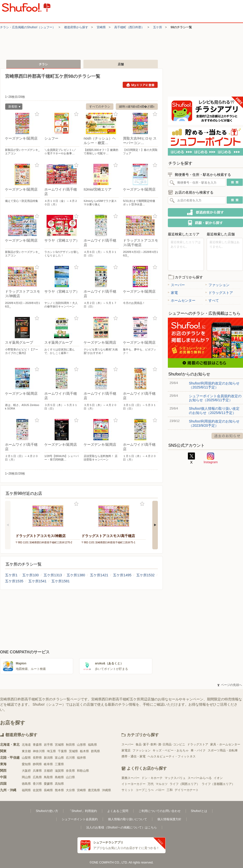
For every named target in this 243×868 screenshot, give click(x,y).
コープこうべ (145, 790)
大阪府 (26, 771)
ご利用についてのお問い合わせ (160, 811)
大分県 (70, 790)
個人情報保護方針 (169, 819)
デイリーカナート (187, 790)
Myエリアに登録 (140, 85)
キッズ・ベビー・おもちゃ (171, 750)
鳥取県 (48, 777)
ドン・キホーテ (152, 778)
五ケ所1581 (60, 581)
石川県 (70, 758)
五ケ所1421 (99, 575)
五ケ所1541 (37, 581)
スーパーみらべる (200, 778)
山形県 (81, 745)
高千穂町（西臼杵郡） (129, 27)
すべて (212, 300)
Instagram (211, 458)
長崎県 (48, 790)
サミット (128, 790)
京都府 (48, 771)
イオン (218, 778)
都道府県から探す (76, 27)
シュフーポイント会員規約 (80, 819)
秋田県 (70, 745)
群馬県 (95, 751)
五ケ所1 (11, 575)
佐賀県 (37, 790)
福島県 (92, 745)
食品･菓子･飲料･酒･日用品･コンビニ (160, 744)
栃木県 (84, 751)
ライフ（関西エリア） (185, 784)
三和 (170, 790)
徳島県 (26, 784)
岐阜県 (48, 764)
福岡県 (26, 790)
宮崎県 (101, 27)
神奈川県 (39, 751)
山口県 (70, 777)
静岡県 (37, 764)
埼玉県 (51, 751)
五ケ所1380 (76, 575)
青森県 (37, 745)
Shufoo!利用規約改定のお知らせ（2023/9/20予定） (214, 423)
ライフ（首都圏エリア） (218, 784)
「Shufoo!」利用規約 (83, 811)
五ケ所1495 (122, 575)
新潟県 (48, 758)
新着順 (13, 107)
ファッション (217, 285)
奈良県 (70, 771)
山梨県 (26, 758)
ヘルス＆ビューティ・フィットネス (172, 756)
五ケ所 (158, 27)
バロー (160, 790)
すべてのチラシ (100, 107)
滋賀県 (59, 771)
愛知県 (26, 764)
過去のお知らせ (227, 436)
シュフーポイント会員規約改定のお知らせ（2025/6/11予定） (215, 398)
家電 (173, 293)
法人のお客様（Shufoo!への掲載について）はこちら (121, 827)
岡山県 (26, 777)
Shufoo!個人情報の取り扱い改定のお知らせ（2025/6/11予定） (214, 410)
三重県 (59, 764)
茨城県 (73, 751)
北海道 (26, 745)
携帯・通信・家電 (134, 756)
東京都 (26, 751)
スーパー (176, 285)
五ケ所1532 (145, 575)
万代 (151, 784)
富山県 (59, 758)
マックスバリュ (175, 778)
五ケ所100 (30, 575)
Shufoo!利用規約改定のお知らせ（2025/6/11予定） (214, 385)
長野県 (37, 758)
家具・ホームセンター (225, 744)
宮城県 (59, 745)
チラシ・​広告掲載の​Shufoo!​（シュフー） (28, 27)
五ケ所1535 (14, 581)
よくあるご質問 (118, 811)
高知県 (59, 784)
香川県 (37, 784)
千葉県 (62, 751)
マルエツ (162, 784)
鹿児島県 (94, 790)
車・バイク (198, 750)
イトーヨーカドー (134, 784)
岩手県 (48, 745)
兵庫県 (37, 771)
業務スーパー (131, 778)
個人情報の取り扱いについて (128, 819)
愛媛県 (48, 784)
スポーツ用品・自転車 (223, 750)
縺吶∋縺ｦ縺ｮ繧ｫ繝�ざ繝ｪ (137, 107)
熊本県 (59, 790)
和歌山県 (83, 771)
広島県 (37, 777)
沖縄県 (106, 790)
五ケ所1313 (53, 575)
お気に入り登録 (37, 114)
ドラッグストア (219, 293)
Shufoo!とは (199, 811)
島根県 (59, 777)
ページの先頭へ (230, 685)
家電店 (126, 750)
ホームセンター (182, 300)
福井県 (81, 758)
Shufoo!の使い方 (47, 811)
